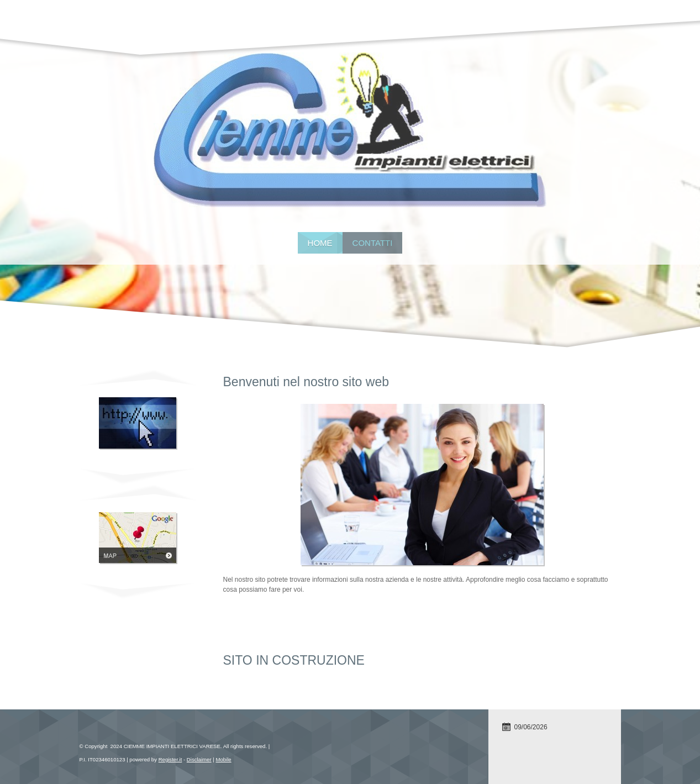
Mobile (223, 759)
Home (320, 243)
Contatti (373, 243)
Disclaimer (199, 759)
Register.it (170, 759)
